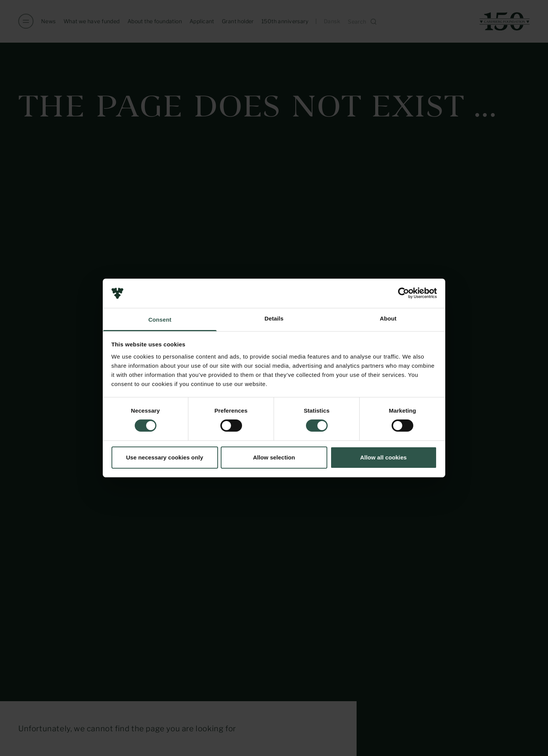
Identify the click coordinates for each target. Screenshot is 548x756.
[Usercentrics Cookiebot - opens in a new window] (404, 293)
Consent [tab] (160, 320)
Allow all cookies (383, 457)
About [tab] (388, 318)
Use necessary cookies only (165, 457)
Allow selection (274, 457)
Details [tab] (274, 318)
